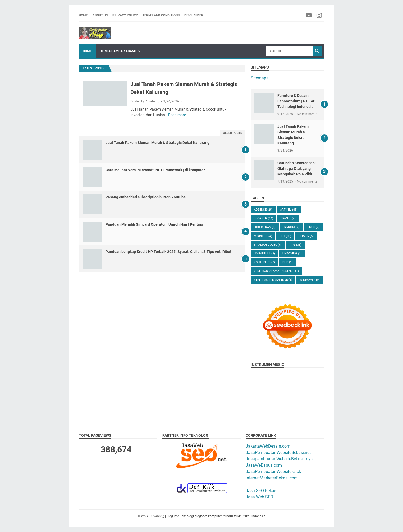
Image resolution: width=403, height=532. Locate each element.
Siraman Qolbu (268, 245)
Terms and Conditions (161, 15)
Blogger (264, 218)
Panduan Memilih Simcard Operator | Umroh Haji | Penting (154, 224)
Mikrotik (263, 236)
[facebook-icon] (309, 15)
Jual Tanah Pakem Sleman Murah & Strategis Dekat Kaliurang (157, 143)
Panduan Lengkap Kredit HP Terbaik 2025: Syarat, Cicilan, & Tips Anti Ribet (168, 252)
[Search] (289, 51)
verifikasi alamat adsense (276, 271)
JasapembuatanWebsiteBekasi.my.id (280, 459)
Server (306, 236)
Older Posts (233, 133)
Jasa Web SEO (259, 497)
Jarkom (291, 227)
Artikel (289, 210)
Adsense (263, 210)
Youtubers (264, 262)
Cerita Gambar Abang (118, 51)
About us (100, 15)
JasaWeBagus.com (264, 465)
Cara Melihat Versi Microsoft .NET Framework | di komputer (155, 170)
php (288, 262)
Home (83, 15)
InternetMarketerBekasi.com (272, 478)
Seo (285, 236)
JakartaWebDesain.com (268, 446)
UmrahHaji (264, 254)
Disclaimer (194, 15)
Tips (295, 245)
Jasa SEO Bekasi (262, 491)
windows (310, 280)
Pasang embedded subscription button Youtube (146, 197)
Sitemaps (260, 78)
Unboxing (292, 254)
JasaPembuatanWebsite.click (273, 472)
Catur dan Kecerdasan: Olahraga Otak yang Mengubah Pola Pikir (297, 169)
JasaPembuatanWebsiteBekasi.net (278, 453)
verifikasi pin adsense (273, 280)
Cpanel (288, 218)
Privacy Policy (125, 15)
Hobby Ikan (265, 227)
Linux (313, 227)
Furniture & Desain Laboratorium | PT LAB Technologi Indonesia (296, 101)
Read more (177, 115)
